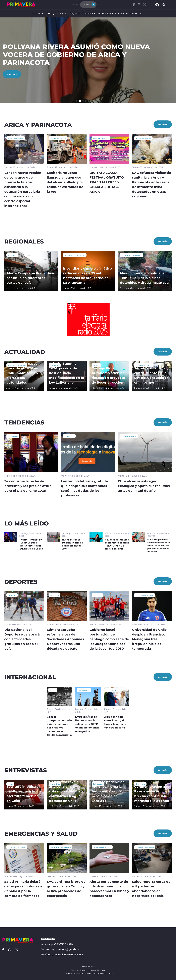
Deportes (136, 13)
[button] (77, 101)
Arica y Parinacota (57, 13)
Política (96, 365)
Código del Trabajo (144, 365)
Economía (55, 365)
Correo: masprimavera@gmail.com (61, 949)
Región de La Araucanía (75, 255)
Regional (75, 13)
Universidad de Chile (144, 595)
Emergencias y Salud (17, 365)
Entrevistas (122, 13)
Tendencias (89, 13)
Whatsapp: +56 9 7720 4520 (57, 944)
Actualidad (38, 13)
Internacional (105, 13)
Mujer (10, 784)
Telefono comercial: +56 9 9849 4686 (62, 955)
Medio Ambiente (129, 436)
